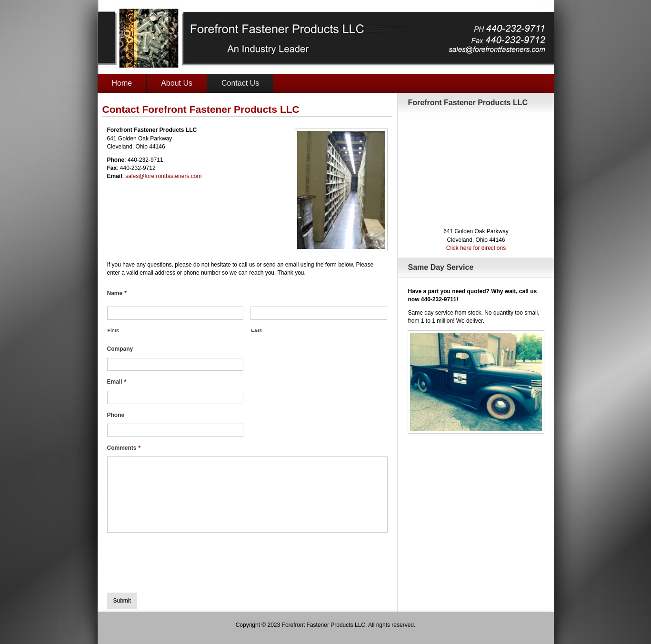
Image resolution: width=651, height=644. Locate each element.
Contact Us (240, 83)
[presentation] (180, 559)
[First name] (175, 313)
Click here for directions (476, 248)
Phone (116, 415)
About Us (177, 83)
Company (120, 349)
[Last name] (319, 313)
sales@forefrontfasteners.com (163, 176)
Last (256, 330)
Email (117, 382)
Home (122, 83)
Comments (124, 448)
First (113, 330)
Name (117, 293)
